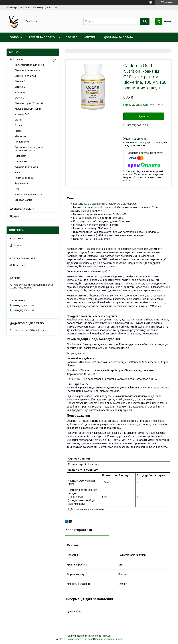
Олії (17, 189)
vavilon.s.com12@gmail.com (29, 330)
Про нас (71, 37)
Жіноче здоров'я (24, 178)
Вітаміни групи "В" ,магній (29, 103)
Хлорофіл (20, 156)
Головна (16, 37)
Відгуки (15, 216)
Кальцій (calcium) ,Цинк (28, 109)
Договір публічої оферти (99, 47)
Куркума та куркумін (26, 167)
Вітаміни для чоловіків (28, 70)
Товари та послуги (42, 37)
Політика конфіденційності (108, 639)
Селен (18, 125)
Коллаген (20, 92)
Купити (144, 116)
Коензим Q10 (81, 204)
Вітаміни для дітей (25, 76)
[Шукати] (145, 21)
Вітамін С (20, 81)
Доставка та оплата (118, 37)
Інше (17, 172)
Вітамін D (20, 87)
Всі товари (16, 59)
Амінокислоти (22, 142)
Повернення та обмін (25, 47)
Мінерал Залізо (24, 200)
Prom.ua (106, 636)
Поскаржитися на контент (80, 639)
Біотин (18, 120)
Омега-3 (19, 98)
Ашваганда (21, 183)
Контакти (91, 37)
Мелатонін (21, 136)
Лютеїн (19, 131)
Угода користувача (61, 47)
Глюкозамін (21, 161)
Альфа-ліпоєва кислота (28, 194)
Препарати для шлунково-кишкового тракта (30, 149)
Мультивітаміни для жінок (29, 65)
